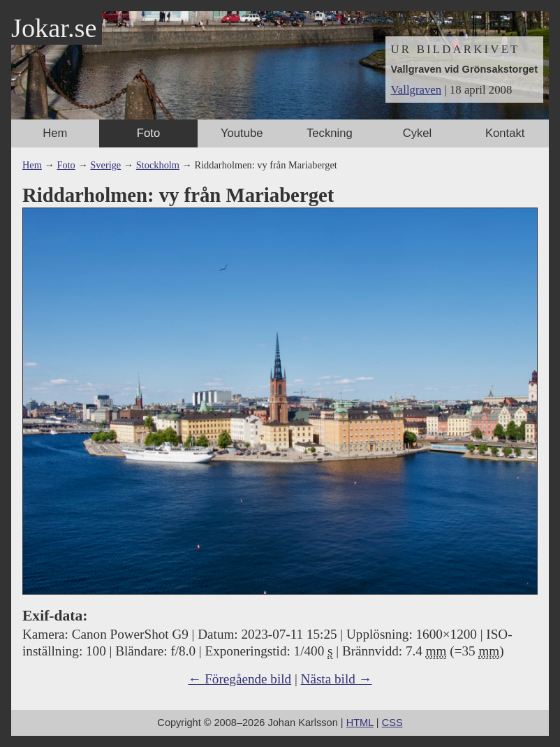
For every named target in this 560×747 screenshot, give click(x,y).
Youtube (242, 133)
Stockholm (158, 165)
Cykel (418, 133)
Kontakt (505, 133)
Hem (55, 133)
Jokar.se (54, 28)
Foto (148, 133)
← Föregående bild (240, 679)
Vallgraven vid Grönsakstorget (464, 69)
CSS (392, 723)
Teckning (330, 133)
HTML (360, 723)
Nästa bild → (337, 679)
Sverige (105, 165)
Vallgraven (417, 90)
